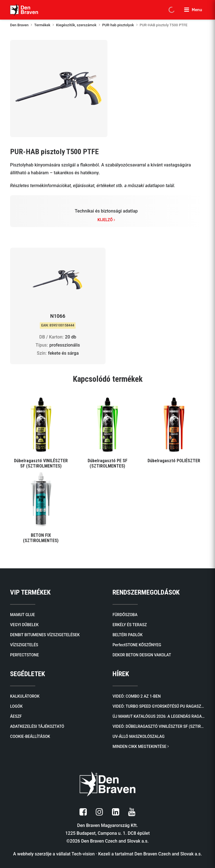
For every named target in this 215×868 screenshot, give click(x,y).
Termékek (42, 25)
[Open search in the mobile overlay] (172, 10)
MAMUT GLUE (23, 615)
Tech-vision (83, 854)
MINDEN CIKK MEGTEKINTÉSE (141, 747)
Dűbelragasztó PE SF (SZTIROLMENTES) (107, 463)
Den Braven (19, 25)
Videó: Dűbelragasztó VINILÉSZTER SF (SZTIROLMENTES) (159, 726)
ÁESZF (16, 716)
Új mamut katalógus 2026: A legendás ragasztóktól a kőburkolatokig (159, 716)
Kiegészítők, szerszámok (76, 25)
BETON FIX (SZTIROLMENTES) (41, 538)
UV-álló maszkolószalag (139, 736)
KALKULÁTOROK (25, 696)
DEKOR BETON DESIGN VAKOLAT (142, 655)
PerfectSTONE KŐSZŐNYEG (137, 645)
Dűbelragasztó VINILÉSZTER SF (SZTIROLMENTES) (41, 463)
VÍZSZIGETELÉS (24, 645)
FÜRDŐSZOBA (125, 615)
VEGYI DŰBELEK (24, 625)
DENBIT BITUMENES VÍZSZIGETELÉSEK (45, 635)
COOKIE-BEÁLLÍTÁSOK (30, 736)
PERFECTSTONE (24, 655)
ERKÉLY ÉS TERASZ (130, 625)
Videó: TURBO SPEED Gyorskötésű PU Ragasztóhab (159, 706)
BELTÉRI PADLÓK (128, 635)
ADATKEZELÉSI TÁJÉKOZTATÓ (37, 726)
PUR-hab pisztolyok (118, 25)
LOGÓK (16, 706)
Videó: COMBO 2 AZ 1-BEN (137, 696)
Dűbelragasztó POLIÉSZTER (174, 461)
